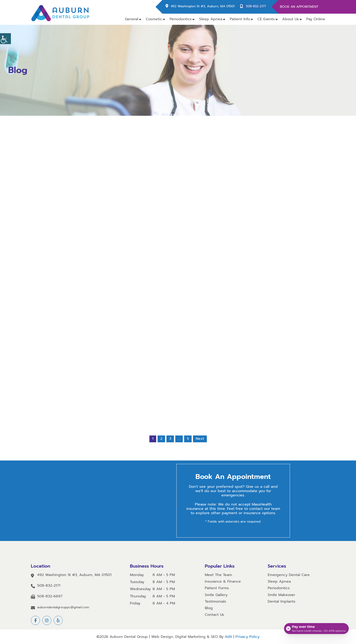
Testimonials (215, 602)
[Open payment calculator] (316, 628)
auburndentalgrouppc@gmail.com (63, 608)
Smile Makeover (281, 595)
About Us (290, 19)
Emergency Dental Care (289, 575)
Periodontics (181, 19)
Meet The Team (218, 575)
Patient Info (240, 19)
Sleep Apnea (211, 19)
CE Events (266, 19)
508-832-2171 (256, 6)
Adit (228, 637)
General (132, 19)
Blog (209, 608)
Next (200, 439)
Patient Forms (217, 588)
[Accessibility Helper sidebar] (5, 39)
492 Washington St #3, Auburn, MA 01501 (203, 6)
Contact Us (214, 615)
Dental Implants (282, 602)
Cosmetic (154, 19)
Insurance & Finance (223, 582)
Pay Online (316, 19)
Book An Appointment (299, 7)
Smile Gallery (216, 595)
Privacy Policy (247, 637)
